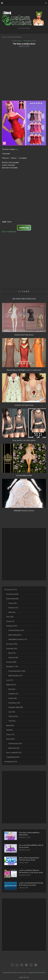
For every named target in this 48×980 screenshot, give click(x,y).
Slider (12, 612)
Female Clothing (16, 630)
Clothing (12, 626)
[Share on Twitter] (24, 292)
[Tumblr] (31, 965)
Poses (10, 735)
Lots (10, 680)
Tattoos (13, 716)
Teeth (12, 721)
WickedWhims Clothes (18, 639)
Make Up (11, 685)
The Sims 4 (11, 590)
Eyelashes (13, 694)
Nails (9, 730)
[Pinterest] (22, 965)
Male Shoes (14, 748)
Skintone (13, 608)
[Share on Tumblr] (29, 291)
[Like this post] (20, 291)
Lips (12, 712)
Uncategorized (11, 762)
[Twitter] (17, 965)
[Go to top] (24, 977)
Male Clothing (15, 635)
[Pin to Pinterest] (27, 291)
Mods (10, 725)
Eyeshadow (14, 703)
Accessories (12, 594)
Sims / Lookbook (14, 753)
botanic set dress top (24, 405)
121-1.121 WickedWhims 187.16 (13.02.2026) (31, 846)
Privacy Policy (42, 973)
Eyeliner (13, 698)
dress (16, 149)
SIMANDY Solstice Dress (24, 511)
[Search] (46, 3)
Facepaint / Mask (16, 707)
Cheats (10, 621)
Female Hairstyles (17, 671)
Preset (13, 603)
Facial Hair (12, 649)
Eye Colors (12, 644)
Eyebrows (13, 658)
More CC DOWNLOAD (9, 232)
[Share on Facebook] (22, 291)
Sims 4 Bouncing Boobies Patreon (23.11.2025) (29, 859)
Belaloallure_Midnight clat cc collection (24, 370)
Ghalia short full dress (24, 335)
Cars (10, 617)
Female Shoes (15, 744)
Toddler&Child (13, 757)
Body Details (12, 599)
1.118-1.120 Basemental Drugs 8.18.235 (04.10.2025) (31, 884)
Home (4, 37)
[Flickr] (26, 965)
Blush (12, 689)
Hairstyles (12, 667)
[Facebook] (12, 965)
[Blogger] (36, 965)
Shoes (10, 739)
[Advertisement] (24, 74)
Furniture (11, 662)
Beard (12, 653)
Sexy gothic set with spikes (24, 440)
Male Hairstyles (15, 676)
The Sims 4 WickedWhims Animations (29, 834)
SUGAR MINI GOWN (24, 476)
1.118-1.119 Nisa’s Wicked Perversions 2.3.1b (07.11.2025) (31, 871)
